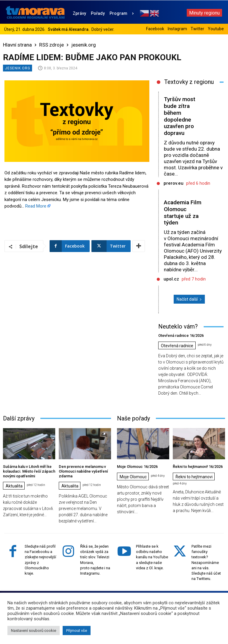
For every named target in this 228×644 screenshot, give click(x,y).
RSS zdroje (52, 45)
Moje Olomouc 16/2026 (137, 467)
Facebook (155, 29)
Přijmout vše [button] (77, 631)
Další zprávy (19, 418)
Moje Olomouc (133, 477)
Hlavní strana (17, 45)
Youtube (216, 29)
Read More (36, 206)
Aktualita (14, 486)
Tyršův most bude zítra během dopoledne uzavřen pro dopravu (180, 116)
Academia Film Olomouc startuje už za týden (183, 212)
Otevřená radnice (177, 346)
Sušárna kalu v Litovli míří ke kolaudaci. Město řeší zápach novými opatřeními (29, 471)
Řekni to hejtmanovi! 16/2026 (198, 467)
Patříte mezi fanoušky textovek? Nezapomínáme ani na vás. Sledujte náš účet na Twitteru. (206, 562)
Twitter (197, 29)
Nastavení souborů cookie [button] (34, 631)
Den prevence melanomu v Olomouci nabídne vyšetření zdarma (83, 471)
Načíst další (189, 299)
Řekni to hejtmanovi (194, 477)
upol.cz (171, 279)
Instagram (177, 29)
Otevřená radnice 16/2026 (181, 335)
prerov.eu (174, 183)
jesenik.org (84, 45)
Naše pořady (133, 418)
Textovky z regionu (189, 82)
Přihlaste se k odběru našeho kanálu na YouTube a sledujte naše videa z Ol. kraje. (152, 557)
